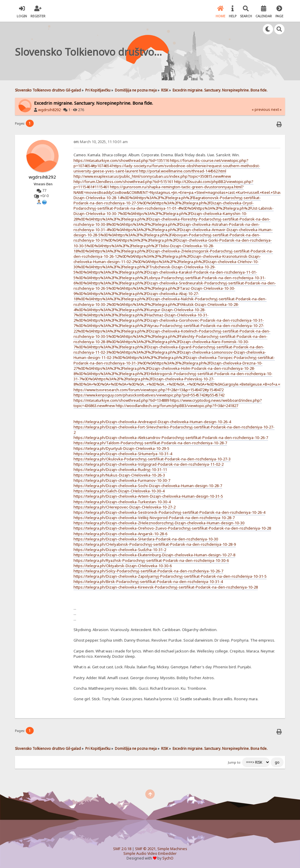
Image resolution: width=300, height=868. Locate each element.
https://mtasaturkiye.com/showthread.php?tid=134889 (121, 400)
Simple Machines (172, 849)
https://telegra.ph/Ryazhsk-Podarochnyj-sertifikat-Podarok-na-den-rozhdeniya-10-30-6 (151, 560)
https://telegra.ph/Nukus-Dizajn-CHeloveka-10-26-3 (119, 475)
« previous (261, 110)
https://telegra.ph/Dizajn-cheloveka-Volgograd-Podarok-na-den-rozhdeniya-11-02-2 (149, 464)
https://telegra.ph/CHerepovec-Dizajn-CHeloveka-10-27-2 (125, 507)
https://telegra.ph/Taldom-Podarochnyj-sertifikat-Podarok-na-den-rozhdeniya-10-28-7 (150, 443)
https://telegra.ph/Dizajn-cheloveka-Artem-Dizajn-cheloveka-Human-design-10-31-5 (148, 496)
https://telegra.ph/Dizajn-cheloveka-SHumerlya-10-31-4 (123, 454)
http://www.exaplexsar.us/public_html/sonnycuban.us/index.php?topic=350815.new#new (152, 176)
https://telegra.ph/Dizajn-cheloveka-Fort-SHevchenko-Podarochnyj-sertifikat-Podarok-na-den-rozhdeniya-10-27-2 (174, 430)
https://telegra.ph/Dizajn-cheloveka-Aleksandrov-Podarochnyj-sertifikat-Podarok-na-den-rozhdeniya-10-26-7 (171, 438)
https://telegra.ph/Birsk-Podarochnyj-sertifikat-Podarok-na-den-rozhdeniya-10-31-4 (148, 582)
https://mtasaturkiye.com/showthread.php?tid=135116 (121, 160)
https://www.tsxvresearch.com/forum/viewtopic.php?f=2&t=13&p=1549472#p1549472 (149, 390)
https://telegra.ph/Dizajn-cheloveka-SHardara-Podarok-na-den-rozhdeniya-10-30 (146, 539)
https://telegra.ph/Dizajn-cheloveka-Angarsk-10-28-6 (120, 534)
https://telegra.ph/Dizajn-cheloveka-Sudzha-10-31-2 (120, 550)
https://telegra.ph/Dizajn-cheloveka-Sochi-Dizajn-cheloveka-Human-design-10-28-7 (148, 486)
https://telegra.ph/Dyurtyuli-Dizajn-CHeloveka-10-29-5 (121, 448)
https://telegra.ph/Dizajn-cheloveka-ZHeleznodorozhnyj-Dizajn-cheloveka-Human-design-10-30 (159, 523)
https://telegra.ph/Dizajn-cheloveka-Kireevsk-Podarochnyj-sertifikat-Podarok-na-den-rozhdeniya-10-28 (166, 587)
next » (276, 110)
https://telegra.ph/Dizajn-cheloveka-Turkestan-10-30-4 (122, 502)
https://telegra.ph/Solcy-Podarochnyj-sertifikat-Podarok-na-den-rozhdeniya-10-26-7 (148, 571)
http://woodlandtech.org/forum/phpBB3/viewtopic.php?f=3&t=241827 (177, 406)
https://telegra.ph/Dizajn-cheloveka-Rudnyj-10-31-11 (120, 469)
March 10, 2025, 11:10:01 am (101, 142)
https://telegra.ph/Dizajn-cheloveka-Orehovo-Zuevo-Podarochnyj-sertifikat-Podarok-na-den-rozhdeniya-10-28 (172, 528)
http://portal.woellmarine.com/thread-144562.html (183, 171)
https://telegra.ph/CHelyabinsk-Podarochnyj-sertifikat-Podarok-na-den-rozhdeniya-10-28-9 (155, 544)
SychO (168, 858)
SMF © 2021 (145, 849)
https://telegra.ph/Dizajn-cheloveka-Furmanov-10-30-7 (122, 480)
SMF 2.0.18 (122, 849)
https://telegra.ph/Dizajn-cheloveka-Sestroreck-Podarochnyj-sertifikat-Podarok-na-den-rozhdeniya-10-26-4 (169, 512)
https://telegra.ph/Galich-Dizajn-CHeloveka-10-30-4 (119, 491)
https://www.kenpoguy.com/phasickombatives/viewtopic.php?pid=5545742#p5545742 (149, 395)
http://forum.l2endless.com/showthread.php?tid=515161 (123, 182)
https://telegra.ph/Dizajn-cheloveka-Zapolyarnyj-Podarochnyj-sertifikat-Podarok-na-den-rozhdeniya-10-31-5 (170, 576)
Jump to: (235, 762)
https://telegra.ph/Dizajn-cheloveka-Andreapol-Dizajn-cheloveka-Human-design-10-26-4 (152, 422)
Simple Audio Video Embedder (150, 853)
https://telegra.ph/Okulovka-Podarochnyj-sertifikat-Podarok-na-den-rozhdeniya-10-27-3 (152, 459)
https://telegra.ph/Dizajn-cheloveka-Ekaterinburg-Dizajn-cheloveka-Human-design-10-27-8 (154, 555)
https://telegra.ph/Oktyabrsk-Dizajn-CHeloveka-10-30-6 (123, 566)
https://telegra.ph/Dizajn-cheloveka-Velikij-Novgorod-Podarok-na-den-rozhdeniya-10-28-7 (154, 518)
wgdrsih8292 (49, 110)
